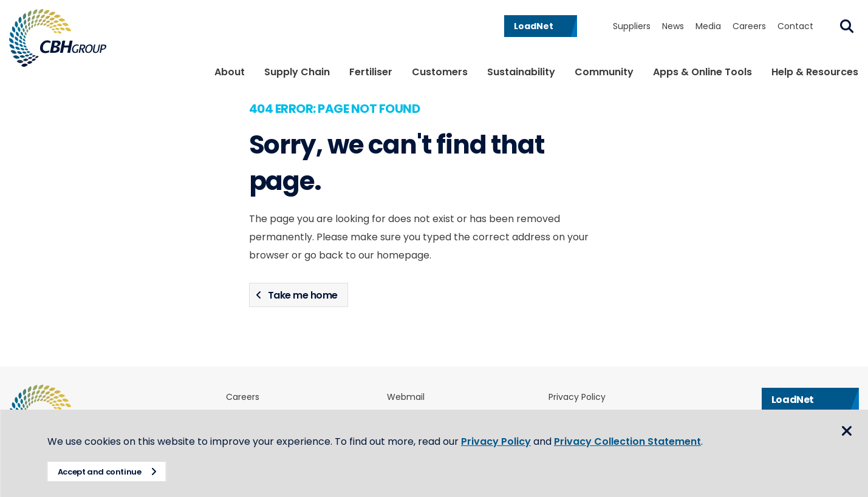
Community (604, 72)
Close (847, 431)
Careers (749, 26)
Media (708, 26)
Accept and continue (101, 472)
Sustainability (521, 72)
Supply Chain (297, 72)
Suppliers (632, 26)
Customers (440, 72)
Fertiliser (371, 72)
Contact (795, 26)
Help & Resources (815, 72)
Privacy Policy (577, 397)
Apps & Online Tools (702, 72)
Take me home (303, 295)
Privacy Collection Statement (629, 441)
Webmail (406, 397)
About (230, 72)
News (673, 26)
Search (847, 26)
